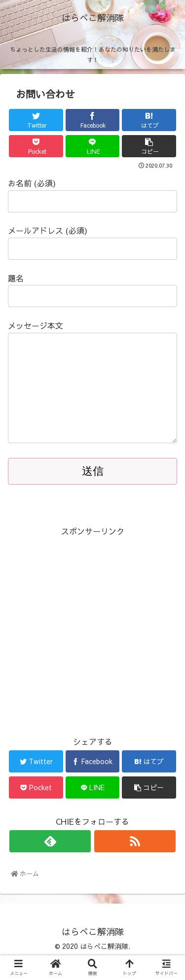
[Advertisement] (92, 650)
